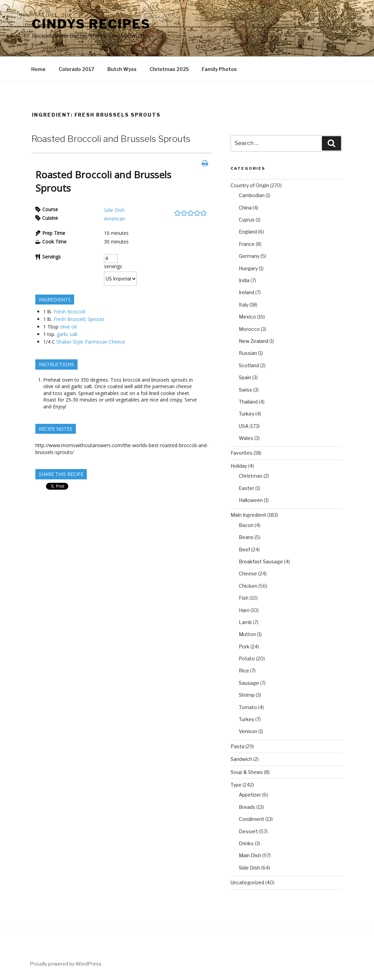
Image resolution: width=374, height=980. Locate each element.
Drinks (246, 843)
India (244, 280)
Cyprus (247, 220)
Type (236, 785)
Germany (249, 256)
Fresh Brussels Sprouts (79, 319)
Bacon (246, 525)
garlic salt (67, 334)
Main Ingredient (248, 515)
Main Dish (250, 855)
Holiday (239, 466)
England (248, 232)
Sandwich (241, 759)
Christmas (251, 476)
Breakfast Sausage (261, 561)
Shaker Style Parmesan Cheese (91, 342)
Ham (244, 610)
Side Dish (114, 210)
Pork (244, 647)
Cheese (248, 573)
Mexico (247, 317)
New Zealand (254, 341)
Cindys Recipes (91, 24)
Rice (244, 671)
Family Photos (219, 69)
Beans (246, 537)
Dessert (248, 831)
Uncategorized (247, 882)
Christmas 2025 (169, 69)
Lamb (245, 622)
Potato (247, 659)
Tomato (248, 707)
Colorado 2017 (77, 69)
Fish (244, 598)
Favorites (242, 453)
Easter (247, 488)
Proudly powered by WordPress (66, 964)
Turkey (247, 414)
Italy (244, 305)
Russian (248, 353)
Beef (244, 549)
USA (244, 426)
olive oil (68, 327)
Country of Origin (250, 185)
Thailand (248, 402)
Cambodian (252, 195)
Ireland (247, 292)
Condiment (252, 819)
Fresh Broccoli (69, 312)
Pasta (237, 746)
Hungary (248, 268)
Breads (247, 807)
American (114, 219)
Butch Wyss (122, 69)
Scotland (249, 365)
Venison (248, 731)
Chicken (248, 586)
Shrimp (247, 695)
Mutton (247, 634)
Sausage (249, 683)
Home (38, 69)
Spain (245, 377)
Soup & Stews (247, 772)
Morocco (249, 329)
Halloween (251, 500)
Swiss (246, 390)
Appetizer (250, 795)
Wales (246, 438)
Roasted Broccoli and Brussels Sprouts (111, 139)
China (245, 208)
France (247, 244)
